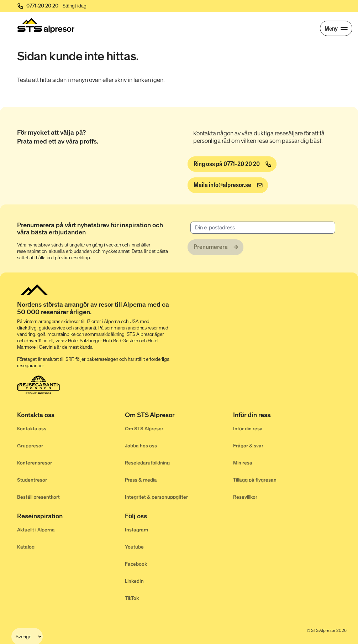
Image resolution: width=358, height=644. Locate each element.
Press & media (141, 480)
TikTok (132, 598)
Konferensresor (35, 463)
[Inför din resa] (287, 416)
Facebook (136, 564)
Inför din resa (248, 429)
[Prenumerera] (215, 247)
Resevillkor (245, 497)
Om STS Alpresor (144, 429)
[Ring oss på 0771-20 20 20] (232, 164)
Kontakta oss (32, 429)
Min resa (243, 463)
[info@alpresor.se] (228, 185)
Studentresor (32, 480)
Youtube (134, 547)
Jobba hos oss (141, 446)
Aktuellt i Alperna (36, 530)
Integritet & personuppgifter (156, 497)
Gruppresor (30, 446)
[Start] (46, 26)
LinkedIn (134, 581)
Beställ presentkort (38, 497)
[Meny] (336, 28)
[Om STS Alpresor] (179, 416)
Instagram (136, 530)
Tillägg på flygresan (255, 480)
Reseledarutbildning (147, 463)
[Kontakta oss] (71, 416)
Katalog (26, 547)
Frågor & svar (248, 446)
